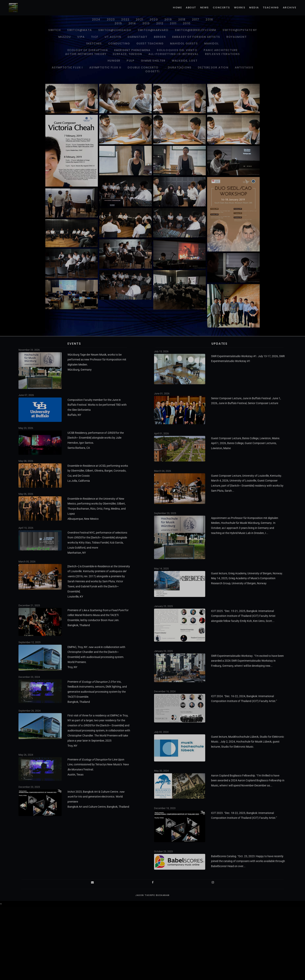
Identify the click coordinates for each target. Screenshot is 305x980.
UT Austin (113, 37)
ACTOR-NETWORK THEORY (86, 54)
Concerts (221, 8)
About (191, 8)
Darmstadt (138, 37)
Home (177, 8)
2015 (118, 23)
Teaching (271, 8)
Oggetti (152, 71)
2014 (132, 23)
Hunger (114, 61)
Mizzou (65, 37)
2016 (209, 19)
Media (254, 8)
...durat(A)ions (178, 67)
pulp (131, 61)
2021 (139, 19)
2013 (146, 23)
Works (240, 8)
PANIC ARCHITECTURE (221, 50)
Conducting (119, 43)
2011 (173, 23)
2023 (111, 19)
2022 (125, 19)
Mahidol (212, 43)
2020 (154, 19)
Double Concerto (143, 67)
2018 (182, 19)
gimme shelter (153, 61)
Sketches (94, 43)
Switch (54, 30)
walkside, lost (185, 61)
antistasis (244, 67)
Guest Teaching (150, 43)
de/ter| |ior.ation (213, 67)
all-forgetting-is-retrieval (173, 54)
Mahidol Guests (184, 43)
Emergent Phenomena (132, 50)
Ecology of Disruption (88, 50)
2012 (160, 23)
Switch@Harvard (153, 30)
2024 (96, 19)
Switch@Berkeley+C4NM (195, 30)
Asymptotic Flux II (105, 67)
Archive (290, 8)
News (205, 8)
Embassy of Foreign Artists (196, 37)
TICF (95, 37)
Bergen (160, 37)
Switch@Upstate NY (240, 30)
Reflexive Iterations (222, 54)
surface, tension (127, 54)
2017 (196, 19)
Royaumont (237, 37)
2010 (187, 23)
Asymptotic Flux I (67, 67)
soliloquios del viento (177, 50)
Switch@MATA (79, 30)
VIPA (81, 37)
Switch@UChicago (115, 30)
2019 (168, 19)
